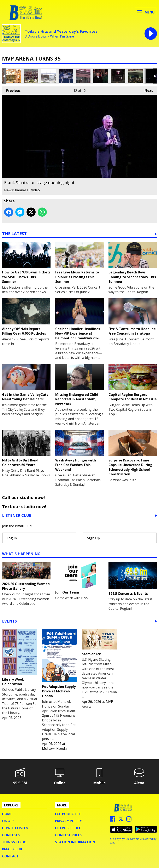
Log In (12, 538)
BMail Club (12, 849)
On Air (8, 821)
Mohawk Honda (54, 749)
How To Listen (15, 828)
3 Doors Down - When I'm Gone (49, 36)
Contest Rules (68, 835)
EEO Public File (68, 828)
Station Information (75, 842)
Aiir (112, 843)
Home (7, 814)
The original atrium (83, 76)
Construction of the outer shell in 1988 (14, 76)
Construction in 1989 (48, 76)
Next (147, 90)
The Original (118, 76)
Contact (10, 856)
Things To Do (14, 842)
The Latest (14, 234)
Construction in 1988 (31, 76)
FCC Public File (68, 814)
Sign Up (93, 538)
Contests (11, 835)
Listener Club (17, 516)
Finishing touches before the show (66, 76)
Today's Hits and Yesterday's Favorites (61, 31)
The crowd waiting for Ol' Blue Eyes (135, 76)
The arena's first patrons (101, 76)
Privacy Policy (68, 821)
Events (9, 621)
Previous (11, 90)
